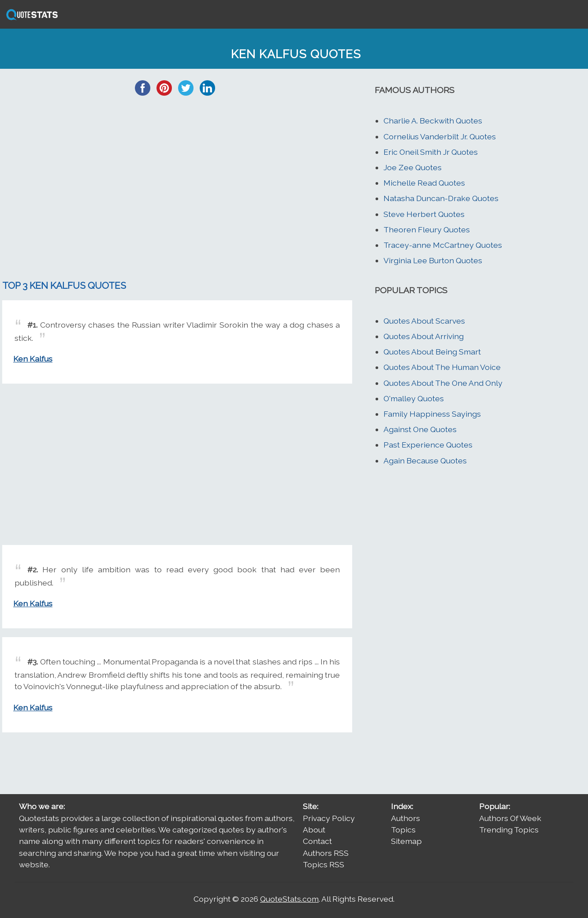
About (314, 830)
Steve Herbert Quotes (424, 214)
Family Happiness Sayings (432, 414)
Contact (317, 841)
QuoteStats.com (289, 899)
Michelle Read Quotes (424, 183)
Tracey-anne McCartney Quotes (443, 245)
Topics (403, 830)
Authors (406, 818)
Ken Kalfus (33, 359)
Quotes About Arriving (424, 336)
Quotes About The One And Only (443, 383)
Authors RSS (326, 853)
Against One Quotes (420, 429)
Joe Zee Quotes (413, 167)
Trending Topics (509, 830)
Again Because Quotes (425, 461)
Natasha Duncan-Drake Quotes (441, 198)
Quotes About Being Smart (432, 352)
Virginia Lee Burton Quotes (433, 260)
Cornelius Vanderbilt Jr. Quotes (440, 136)
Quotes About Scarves (424, 321)
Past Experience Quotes (428, 445)
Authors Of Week (510, 818)
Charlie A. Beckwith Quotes (433, 121)
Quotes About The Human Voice (442, 367)
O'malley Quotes (414, 398)
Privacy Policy (329, 818)
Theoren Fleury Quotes (427, 229)
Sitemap (406, 841)
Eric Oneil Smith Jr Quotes (431, 152)
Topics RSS (324, 864)
